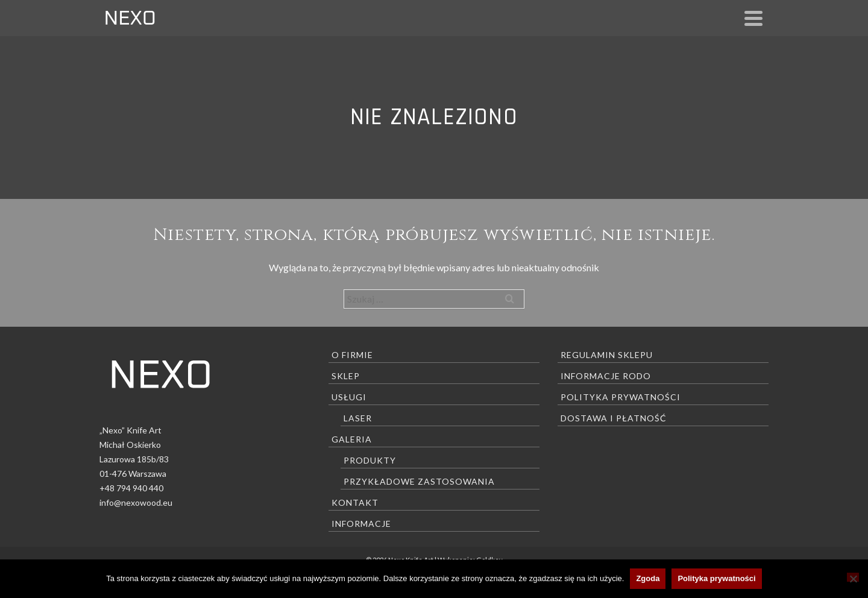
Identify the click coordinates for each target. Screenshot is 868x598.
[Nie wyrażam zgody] (853, 577)
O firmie (352, 355)
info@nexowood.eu (136, 502)
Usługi (349, 397)
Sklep (346, 376)
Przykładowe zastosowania (419, 481)
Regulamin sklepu (607, 355)
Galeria (352, 439)
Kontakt (355, 502)
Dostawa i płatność (614, 418)
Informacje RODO (606, 376)
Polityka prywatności (621, 397)
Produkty (370, 460)
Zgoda (648, 578)
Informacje (361, 524)
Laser (358, 418)
